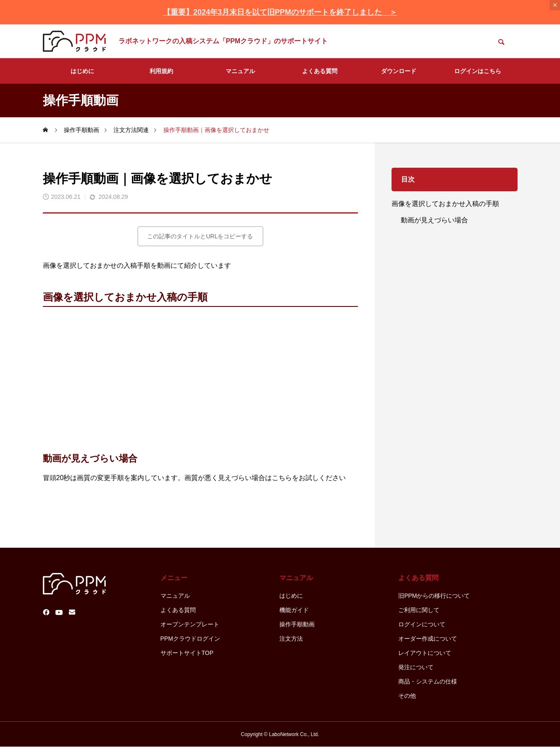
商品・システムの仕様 (428, 681)
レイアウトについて (425, 653)
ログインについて (422, 624)
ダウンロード (399, 71)
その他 (407, 696)
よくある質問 (320, 71)
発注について (416, 667)
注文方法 (291, 639)
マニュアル (240, 71)
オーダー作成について (428, 639)
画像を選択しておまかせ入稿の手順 (445, 204)
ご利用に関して (419, 610)
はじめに (82, 71)
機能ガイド (294, 610)
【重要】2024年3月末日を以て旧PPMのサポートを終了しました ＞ (280, 12)
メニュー (174, 578)
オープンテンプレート (190, 624)
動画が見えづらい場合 (434, 220)
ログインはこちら (478, 71)
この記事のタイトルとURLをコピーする (200, 236)
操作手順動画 (297, 624)
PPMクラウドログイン (190, 639)
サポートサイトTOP (187, 653)
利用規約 (161, 71)
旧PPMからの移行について (434, 596)
